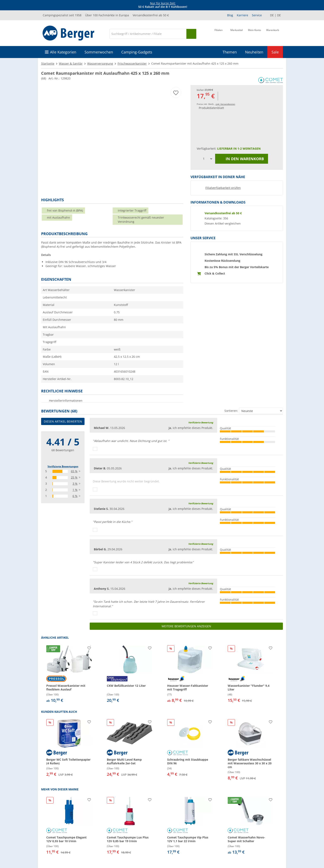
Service (257, 15)
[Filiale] (219, 33)
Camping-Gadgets (137, 52)
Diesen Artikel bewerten (63, 421)
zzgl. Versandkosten (225, 104)
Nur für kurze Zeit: (163, 3)
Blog (230, 15)
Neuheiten (254, 52)
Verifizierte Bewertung (201, 422)
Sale (275, 52)
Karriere (242, 15)
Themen (230, 52)
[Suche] (148, 34)
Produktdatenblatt (211, 108)
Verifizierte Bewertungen (63, 466)
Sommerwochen (99, 52)
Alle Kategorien (63, 52)
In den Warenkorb (242, 159)
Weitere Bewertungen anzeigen (186, 626)
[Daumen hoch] (95, 449)
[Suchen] (191, 34)
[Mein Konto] (254, 33)
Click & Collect (215, 273)
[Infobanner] (163, 5)
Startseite (48, 63)
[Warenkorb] (273, 33)
